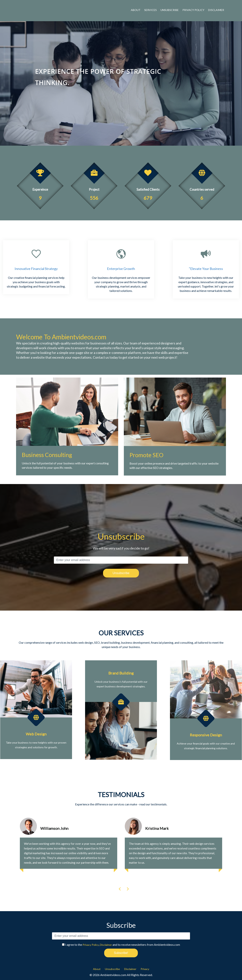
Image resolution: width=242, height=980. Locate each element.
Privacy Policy (193, 10)
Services (150, 10)
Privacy (145, 969)
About (136, 10)
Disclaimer (216, 10)
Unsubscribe (170, 10)
